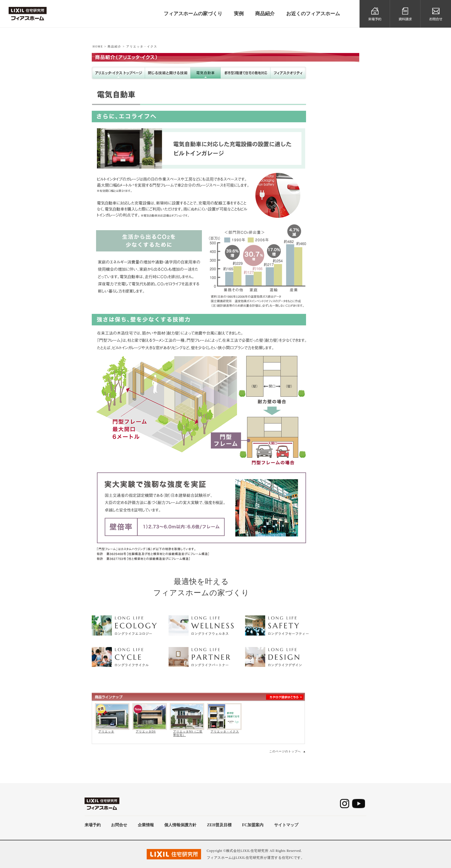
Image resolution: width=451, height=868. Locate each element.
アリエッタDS (146, 731)
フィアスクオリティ (288, 73)
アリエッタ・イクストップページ (118, 73)
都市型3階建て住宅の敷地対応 (245, 73)
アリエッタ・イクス (225, 731)
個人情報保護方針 (180, 825)
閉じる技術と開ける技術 (168, 73)
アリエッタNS (335, 101)
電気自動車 (206, 73)
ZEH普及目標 (219, 825)
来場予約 (93, 825)
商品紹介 (114, 46)
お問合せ (119, 825)
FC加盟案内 (253, 825)
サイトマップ (286, 825)
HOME (98, 46)
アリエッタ (106, 731)
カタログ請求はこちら (285, 697)
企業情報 (146, 825)
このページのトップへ (285, 751)
